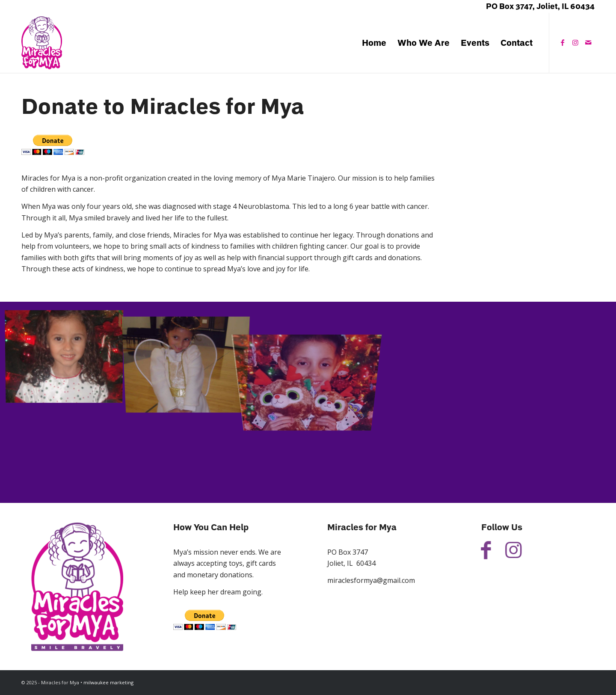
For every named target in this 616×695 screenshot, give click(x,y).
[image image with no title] (189, 357)
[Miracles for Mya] (42, 43)
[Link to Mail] (588, 42)
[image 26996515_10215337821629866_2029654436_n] (67, 357)
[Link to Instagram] (575, 42)
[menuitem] (374, 43)
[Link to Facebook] (563, 42)
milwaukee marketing (108, 682)
